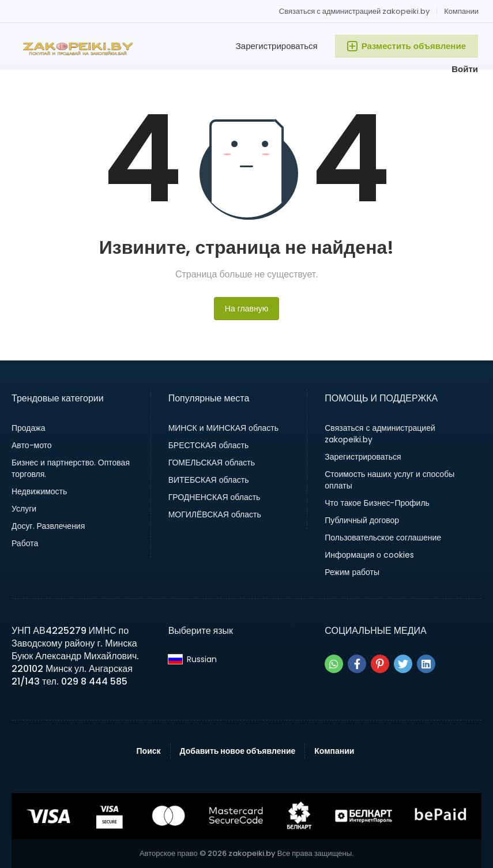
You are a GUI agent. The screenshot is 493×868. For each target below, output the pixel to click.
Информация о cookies (369, 555)
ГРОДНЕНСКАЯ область (214, 497)
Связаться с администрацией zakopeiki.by (354, 11)
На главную (246, 309)
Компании (461, 11)
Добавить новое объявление (238, 751)
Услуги (24, 509)
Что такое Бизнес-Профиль (377, 503)
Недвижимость (39, 491)
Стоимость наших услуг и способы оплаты (389, 480)
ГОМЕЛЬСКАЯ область (212, 463)
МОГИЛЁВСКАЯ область (215, 514)
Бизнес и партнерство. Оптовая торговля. (71, 468)
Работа (25, 543)
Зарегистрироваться (277, 46)
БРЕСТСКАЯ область (209, 445)
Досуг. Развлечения (48, 526)
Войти (465, 69)
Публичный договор (362, 520)
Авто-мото (32, 445)
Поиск (149, 751)
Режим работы (352, 572)
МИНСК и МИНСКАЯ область (223, 428)
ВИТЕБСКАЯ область (209, 480)
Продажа (28, 428)
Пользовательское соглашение (383, 538)
